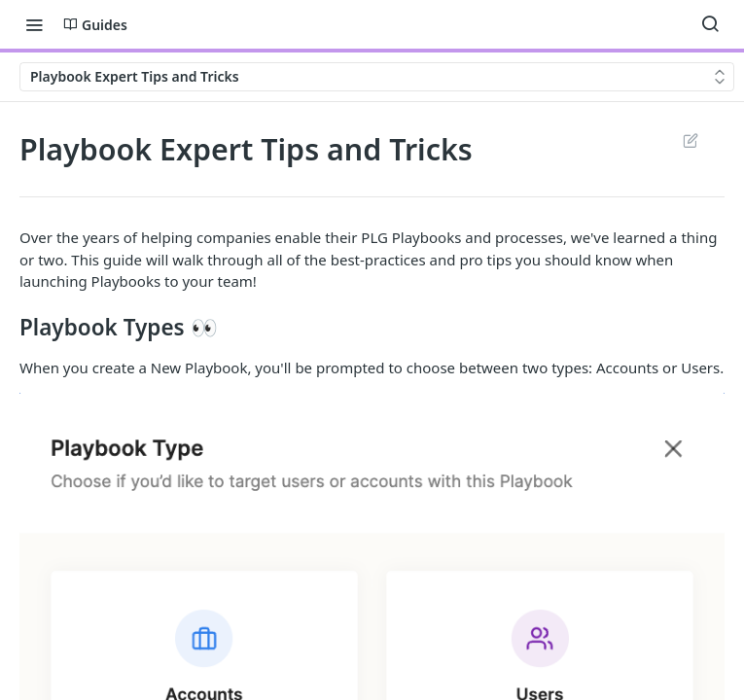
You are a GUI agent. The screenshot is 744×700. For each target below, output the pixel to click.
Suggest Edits (690, 140)
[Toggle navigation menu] (34, 24)
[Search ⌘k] (710, 24)
